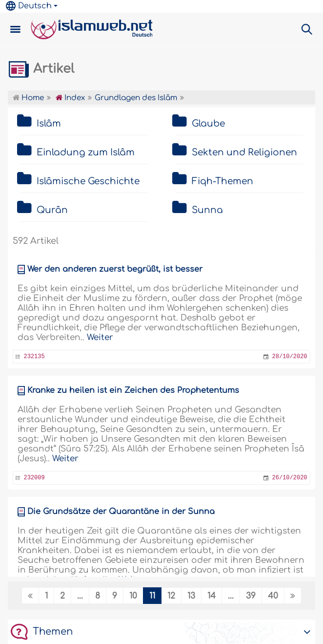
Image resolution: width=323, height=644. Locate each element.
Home (28, 98)
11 (152, 596)
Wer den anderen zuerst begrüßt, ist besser (115, 269)
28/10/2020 (290, 357)
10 (133, 596)
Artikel (41, 69)
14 (212, 596)
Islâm (49, 124)
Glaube (208, 124)
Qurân (52, 210)
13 (191, 596)
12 (171, 596)
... (80, 596)
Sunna (207, 210)
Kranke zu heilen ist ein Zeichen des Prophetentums (133, 390)
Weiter (100, 337)
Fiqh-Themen (222, 181)
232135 (34, 357)
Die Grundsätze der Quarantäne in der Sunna (121, 512)
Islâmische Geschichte (88, 181)
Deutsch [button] (29, 6)
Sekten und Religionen (244, 152)
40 (273, 596)
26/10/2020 (290, 478)
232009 (34, 478)
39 (251, 596)
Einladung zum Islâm (86, 152)
